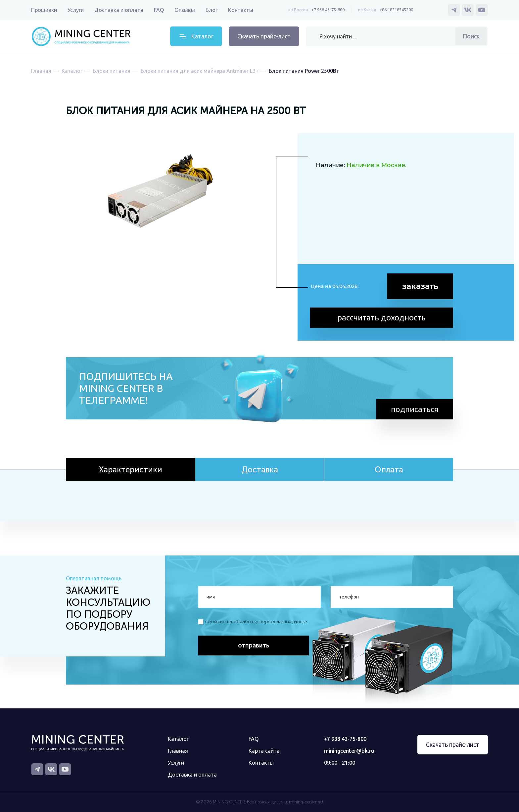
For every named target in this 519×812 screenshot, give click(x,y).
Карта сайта (264, 751)
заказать (420, 286)
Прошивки (44, 10)
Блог (212, 10)
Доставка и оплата (119, 10)
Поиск (471, 36)
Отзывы (185, 10)
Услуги (76, 10)
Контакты (241, 10)
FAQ (159, 10)
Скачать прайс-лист (264, 36)
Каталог (178, 739)
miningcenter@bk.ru (349, 751)
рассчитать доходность (382, 317)
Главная (178, 751)
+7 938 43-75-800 (328, 10)
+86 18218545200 (396, 10)
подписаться (415, 409)
